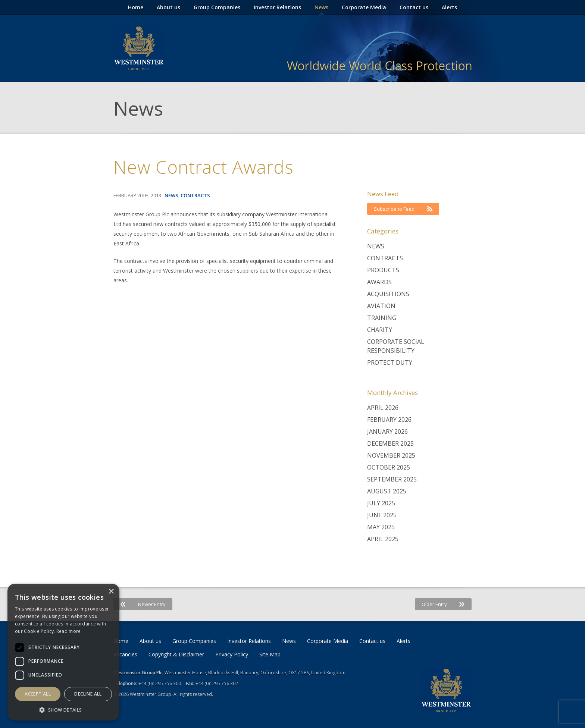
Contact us (414, 7)
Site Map (270, 654)
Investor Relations (277, 7)
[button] (63, 710)
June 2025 (382, 515)
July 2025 (381, 503)
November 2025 (391, 455)
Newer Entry (143, 604)
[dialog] (63, 652)
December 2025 (390, 443)
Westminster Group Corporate (139, 48)
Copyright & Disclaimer (176, 654)
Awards (379, 282)
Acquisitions (388, 294)
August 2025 (387, 491)
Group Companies (217, 7)
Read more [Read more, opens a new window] (69, 631)
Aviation (381, 306)
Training (382, 318)
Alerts (449, 7)
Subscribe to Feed (403, 209)
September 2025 (392, 479)
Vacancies (125, 654)
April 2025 (383, 539)
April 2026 (383, 408)
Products (383, 270)
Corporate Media (364, 7)
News (321, 7)
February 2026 (389, 420)
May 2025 (381, 527)
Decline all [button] (88, 694)
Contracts (385, 258)
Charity (380, 330)
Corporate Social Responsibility (396, 346)
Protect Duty (390, 363)
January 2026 (387, 432)
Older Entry (443, 604)
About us (168, 7)
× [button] (111, 592)
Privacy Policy (232, 654)
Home (136, 7)
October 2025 (389, 467)
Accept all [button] (38, 694)
